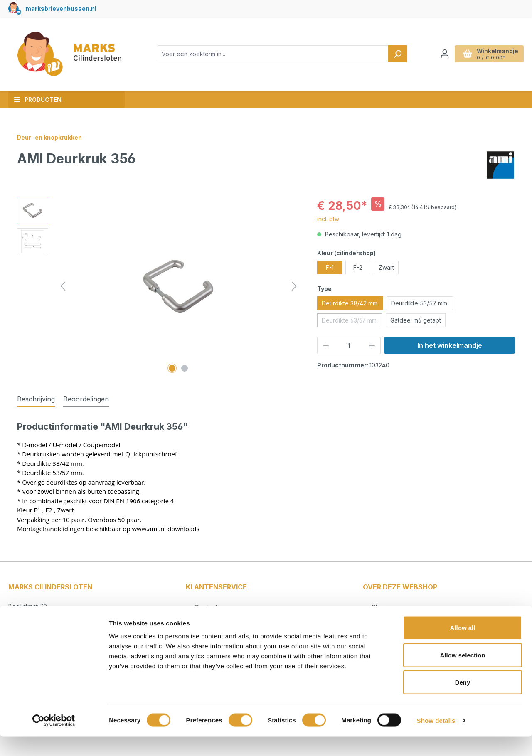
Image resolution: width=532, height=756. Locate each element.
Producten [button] (38, 100)
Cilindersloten (390, 619)
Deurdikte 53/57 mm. (420, 303)
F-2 (358, 267)
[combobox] (273, 54)
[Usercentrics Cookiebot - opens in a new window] (54, 740)
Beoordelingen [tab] (86, 399)
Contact (205, 607)
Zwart (386, 267)
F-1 (330, 267)
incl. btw (328, 219)
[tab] (36, 399)
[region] (159, 286)
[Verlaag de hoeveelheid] (326, 346)
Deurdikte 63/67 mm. (352, 322)
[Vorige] (63, 286)
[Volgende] (294, 286)
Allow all (463, 647)
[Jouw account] (445, 54)
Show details (436, 740)
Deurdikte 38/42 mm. (350, 303)
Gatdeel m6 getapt (416, 320)
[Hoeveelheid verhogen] (372, 346)
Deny (463, 701)
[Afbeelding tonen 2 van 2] (185, 368)
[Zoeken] (397, 54)
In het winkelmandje (450, 345)
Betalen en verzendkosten (231, 619)
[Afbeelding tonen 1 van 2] (172, 368)
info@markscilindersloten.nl (54, 624)
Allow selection (462, 674)
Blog (377, 607)
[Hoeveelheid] (349, 346)
